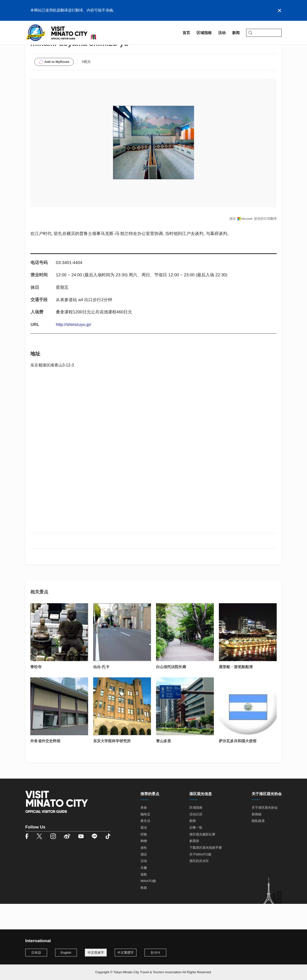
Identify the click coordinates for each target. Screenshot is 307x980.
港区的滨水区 (199, 887)
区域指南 (45, 47)
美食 (144, 833)
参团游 (194, 867)
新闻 (193, 847)
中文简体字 (96, 953)
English (66, 953)
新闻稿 (257, 840)
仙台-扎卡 (101, 693)
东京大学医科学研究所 (112, 767)
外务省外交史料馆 (45, 767)
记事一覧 (196, 853)
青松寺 (36, 693)
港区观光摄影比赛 (202, 860)
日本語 (36, 953)
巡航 (144, 900)
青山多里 (164, 767)
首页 (29, 47)
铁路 (144, 913)
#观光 (86, 87)
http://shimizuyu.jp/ (73, 350)
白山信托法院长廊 (171, 693)
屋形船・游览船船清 (236, 693)
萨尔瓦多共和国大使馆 (238, 767)
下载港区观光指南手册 (206, 873)
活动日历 (196, 840)
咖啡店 (145, 840)
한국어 (155, 953)
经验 (144, 860)
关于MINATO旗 (200, 880)
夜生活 (145, 847)
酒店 (144, 880)
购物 (144, 867)
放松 (144, 873)
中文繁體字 (126, 953)
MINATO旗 (148, 907)
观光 (144, 853)
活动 (144, 887)
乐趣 (144, 893)
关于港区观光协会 (265, 833)
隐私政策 (258, 847)
